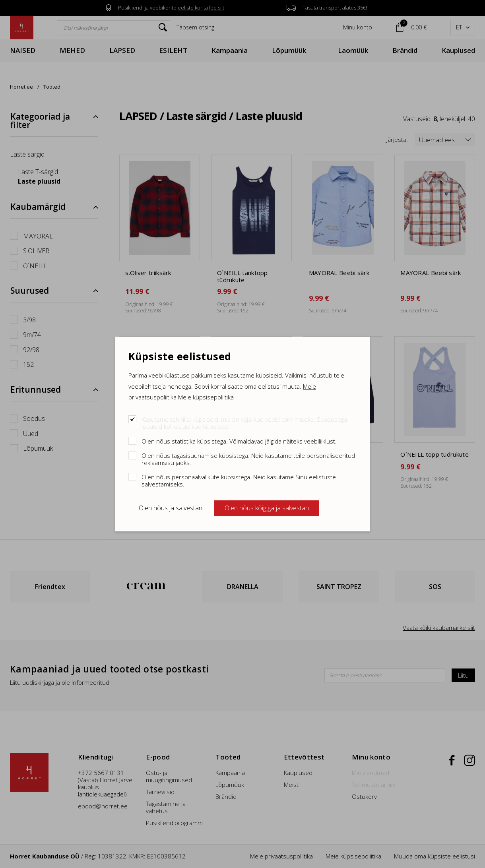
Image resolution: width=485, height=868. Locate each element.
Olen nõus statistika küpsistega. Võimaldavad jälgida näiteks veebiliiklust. (239, 441)
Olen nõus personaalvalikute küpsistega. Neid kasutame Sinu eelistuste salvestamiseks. (239, 480)
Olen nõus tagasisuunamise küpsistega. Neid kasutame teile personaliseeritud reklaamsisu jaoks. (248, 459)
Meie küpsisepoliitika (206, 397)
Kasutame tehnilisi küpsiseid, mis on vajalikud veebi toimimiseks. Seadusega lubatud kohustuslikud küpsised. (244, 423)
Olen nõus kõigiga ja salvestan (267, 508)
